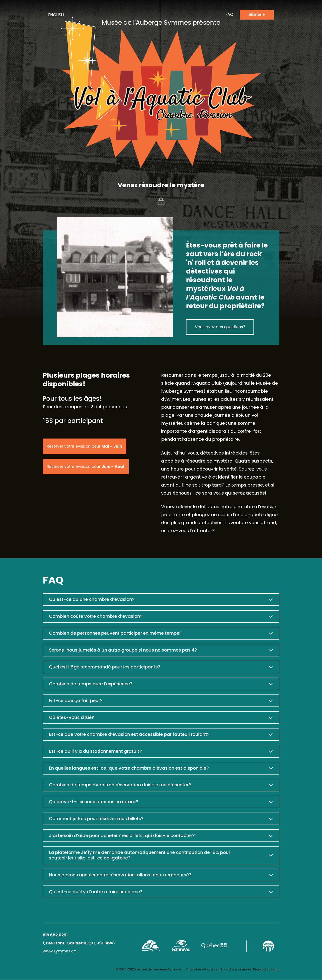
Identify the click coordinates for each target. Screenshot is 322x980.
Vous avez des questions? (221, 327)
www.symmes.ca (60, 951)
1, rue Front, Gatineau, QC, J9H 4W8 (79, 943)
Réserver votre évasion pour (86, 446)
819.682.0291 (55, 935)
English (56, 15)
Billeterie (257, 15)
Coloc (275, 970)
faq (229, 15)
